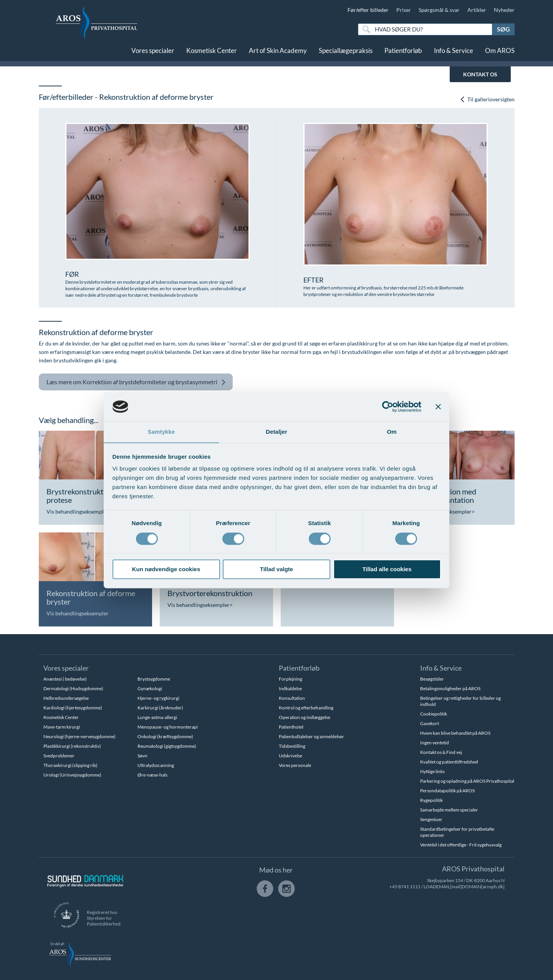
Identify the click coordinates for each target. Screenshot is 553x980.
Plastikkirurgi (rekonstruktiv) (72, 746)
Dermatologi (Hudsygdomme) (73, 688)
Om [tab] (392, 432)
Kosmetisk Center (212, 53)
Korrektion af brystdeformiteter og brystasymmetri (136, 382)
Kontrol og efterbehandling (306, 708)
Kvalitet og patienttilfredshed (449, 762)
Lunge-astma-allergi (157, 717)
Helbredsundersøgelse (66, 698)
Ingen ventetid (435, 743)
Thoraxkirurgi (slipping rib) (70, 765)
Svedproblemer (59, 756)
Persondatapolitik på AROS (447, 791)
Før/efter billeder (368, 10)
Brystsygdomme (154, 679)
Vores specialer (153, 53)
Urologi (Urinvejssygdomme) (72, 775)
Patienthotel (291, 727)
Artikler (477, 10)
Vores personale (295, 765)
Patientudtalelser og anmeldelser (311, 736)
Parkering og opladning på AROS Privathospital (467, 781)
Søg (503, 29)
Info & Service (454, 53)
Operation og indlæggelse (305, 717)
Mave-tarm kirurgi (62, 727)
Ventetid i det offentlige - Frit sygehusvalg (461, 845)
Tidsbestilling (292, 746)
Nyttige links (432, 771)
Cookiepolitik (434, 714)
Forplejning (291, 679)
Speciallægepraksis (346, 53)
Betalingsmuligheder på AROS (450, 688)
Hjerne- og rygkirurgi (158, 698)
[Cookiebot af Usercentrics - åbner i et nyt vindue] (388, 407)
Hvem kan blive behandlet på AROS (455, 733)
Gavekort (430, 723)
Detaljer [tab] (276, 432)
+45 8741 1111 (405, 887)
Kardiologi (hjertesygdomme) (73, 708)
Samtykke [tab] (161, 432)
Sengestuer (431, 819)
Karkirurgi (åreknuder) (160, 708)
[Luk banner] (438, 407)
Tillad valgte (276, 569)
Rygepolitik (431, 800)
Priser (404, 10)
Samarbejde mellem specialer (449, 810)
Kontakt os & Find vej (441, 752)
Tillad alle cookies (387, 569)
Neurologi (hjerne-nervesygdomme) (79, 736)
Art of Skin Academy (278, 53)
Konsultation (292, 698)
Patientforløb (403, 53)
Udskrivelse (291, 756)
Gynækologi (150, 688)
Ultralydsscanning (156, 765)
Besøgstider (432, 679)
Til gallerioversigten (487, 99)
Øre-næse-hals (152, 775)
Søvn (142, 756)
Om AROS (500, 53)
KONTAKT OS (480, 74)
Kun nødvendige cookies (166, 569)
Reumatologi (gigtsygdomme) (167, 746)
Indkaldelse (290, 688)
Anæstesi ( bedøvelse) (65, 679)
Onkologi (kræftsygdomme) (165, 736)
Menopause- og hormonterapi (168, 727)
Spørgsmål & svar (439, 10)
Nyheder (504, 10)
